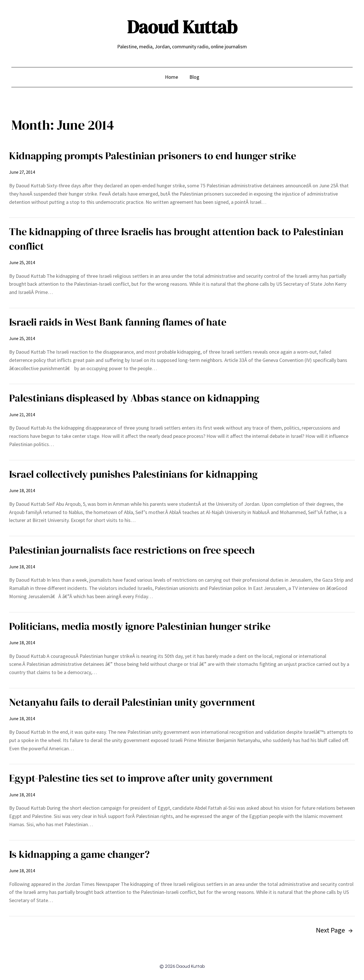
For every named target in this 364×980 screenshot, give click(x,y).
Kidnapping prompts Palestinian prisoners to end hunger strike (153, 156)
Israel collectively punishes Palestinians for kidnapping (133, 474)
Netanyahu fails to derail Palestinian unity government (132, 702)
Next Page (334, 930)
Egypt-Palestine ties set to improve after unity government (141, 778)
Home (171, 77)
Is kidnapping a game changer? (79, 854)
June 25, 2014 (22, 262)
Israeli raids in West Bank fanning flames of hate (118, 322)
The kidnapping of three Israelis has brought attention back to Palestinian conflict (176, 239)
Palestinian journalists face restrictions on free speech (132, 550)
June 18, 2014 (22, 490)
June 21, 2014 (22, 415)
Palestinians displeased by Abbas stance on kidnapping (134, 398)
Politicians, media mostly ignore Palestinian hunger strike (140, 626)
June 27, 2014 (22, 172)
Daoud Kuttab (182, 27)
